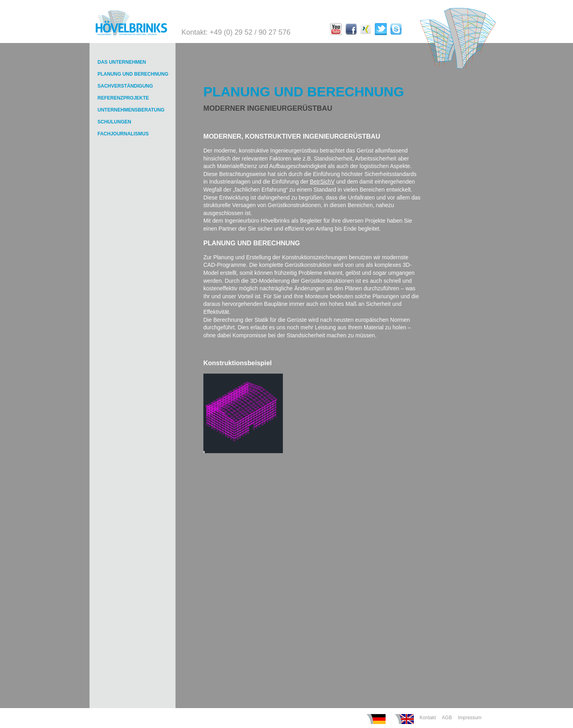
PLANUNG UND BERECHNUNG (133, 74)
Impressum (470, 718)
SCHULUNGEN (114, 122)
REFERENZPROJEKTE (123, 98)
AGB (447, 718)
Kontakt (428, 718)
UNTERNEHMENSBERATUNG (131, 110)
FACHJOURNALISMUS (123, 134)
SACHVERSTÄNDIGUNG (125, 86)
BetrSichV (322, 182)
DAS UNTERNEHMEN (122, 62)
